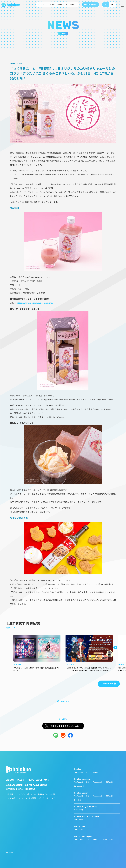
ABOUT (43, 5)
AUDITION (70, 5)
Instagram (79, 786)
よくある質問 (31, 798)
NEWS (60, 5)
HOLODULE (32, 789)
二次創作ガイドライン (15, 798)
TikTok (96, 772)
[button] (115, 647)
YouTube (79, 772)
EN (112, 5)
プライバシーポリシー (26, 794)
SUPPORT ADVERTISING (37, 785)
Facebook (98, 782)
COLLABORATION (15, 785)
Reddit (78, 799)
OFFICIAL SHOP (90, 5)
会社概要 (11, 794)
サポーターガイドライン (47, 798)
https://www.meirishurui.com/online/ (35, 303)
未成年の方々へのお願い (47, 794)
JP (105, 5)
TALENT (52, 5)
